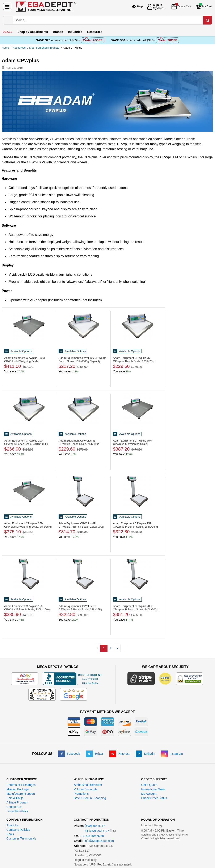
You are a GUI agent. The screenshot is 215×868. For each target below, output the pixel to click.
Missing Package (18, 789)
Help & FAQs (15, 798)
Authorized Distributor (88, 785)
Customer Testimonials (21, 838)
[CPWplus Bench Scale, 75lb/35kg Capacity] (83, 409)
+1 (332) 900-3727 (97, 831)
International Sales (153, 789)
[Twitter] (95, 754)
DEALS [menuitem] (7, 32)
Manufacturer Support (21, 794)
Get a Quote (149, 785)
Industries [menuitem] (75, 32)
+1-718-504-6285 (93, 836)
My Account (149, 794)
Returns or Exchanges (21, 785)
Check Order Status (154, 798)
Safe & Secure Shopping (90, 798)
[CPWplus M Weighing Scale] (29, 326)
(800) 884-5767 (95, 826)
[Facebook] (69, 754)
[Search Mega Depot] (111, 20)
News (10, 834)
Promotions (81, 794)
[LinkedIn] (145, 754)
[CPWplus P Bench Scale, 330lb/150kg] (29, 574)
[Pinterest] (119, 754)
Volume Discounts (86, 789)
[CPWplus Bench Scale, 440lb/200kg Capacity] (29, 409)
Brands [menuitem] (58, 32)
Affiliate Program (17, 802)
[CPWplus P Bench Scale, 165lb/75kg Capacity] (138, 491)
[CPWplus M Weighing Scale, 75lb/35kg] (29, 491)
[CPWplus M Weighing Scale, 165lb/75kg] (138, 409)
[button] (117, 648)
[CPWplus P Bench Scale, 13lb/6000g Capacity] (83, 491)
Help (140, 6)
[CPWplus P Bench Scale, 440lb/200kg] (138, 574)
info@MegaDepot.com (99, 841)
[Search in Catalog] (207, 20)
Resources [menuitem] (95, 32)
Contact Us (14, 807)
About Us (13, 825)
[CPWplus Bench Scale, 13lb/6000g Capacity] (83, 326)
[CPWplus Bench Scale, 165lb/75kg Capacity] (138, 326)
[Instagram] (172, 754)
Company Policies (18, 830)
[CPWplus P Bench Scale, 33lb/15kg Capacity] (83, 574)
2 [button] (111, 648)
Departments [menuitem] (33, 32)
